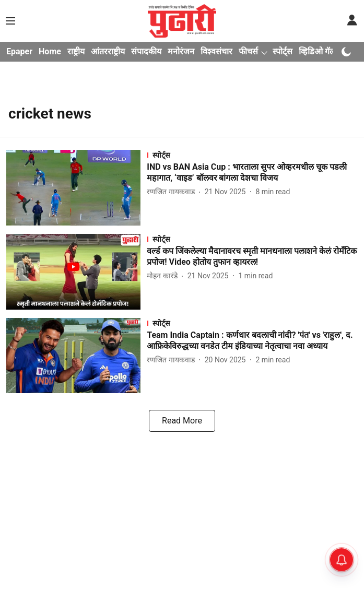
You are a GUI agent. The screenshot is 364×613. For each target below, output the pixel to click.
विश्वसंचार (216, 51)
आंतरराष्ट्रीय (108, 51)
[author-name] (173, 192)
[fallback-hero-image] (77, 188)
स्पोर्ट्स (283, 51)
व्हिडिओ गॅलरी (320, 51)
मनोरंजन (181, 51)
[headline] (252, 173)
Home (50, 51)
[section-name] (252, 155)
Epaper (19, 51)
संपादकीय (146, 51)
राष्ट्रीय (76, 51)
